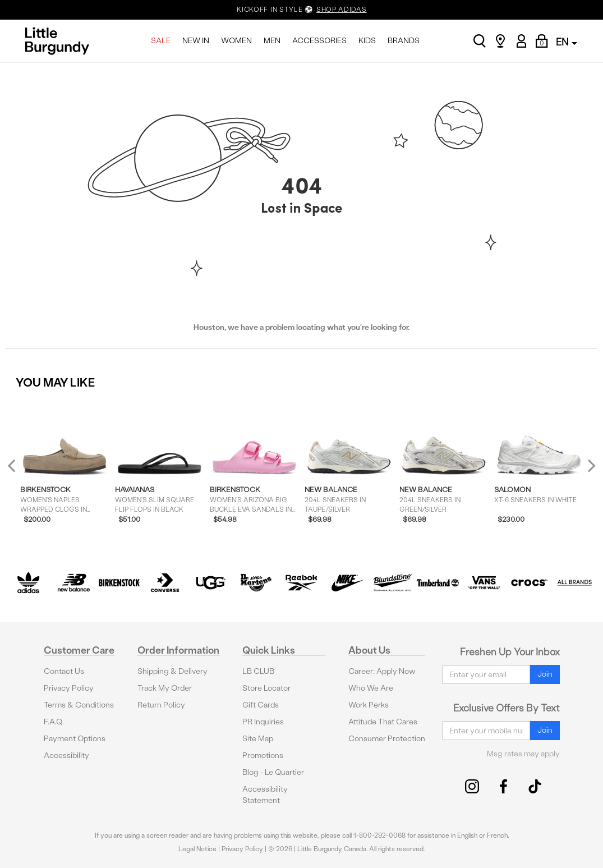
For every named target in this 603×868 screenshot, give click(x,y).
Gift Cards (261, 705)
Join (545, 674)
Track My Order (165, 688)
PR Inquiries (263, 722)
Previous (19, 470)
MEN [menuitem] (272, 41)
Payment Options (75, 739)
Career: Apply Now (382, 671)
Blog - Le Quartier (273, 772)
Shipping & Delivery (172, 671)
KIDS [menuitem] (367, 41)
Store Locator (266, 688)
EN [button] (567, 42)
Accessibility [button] (66, 756)
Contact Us (64, 671)
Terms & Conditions (79, 705)
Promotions (263, 756)
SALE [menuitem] (161, 41)
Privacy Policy (69, 688)
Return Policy (161, 705)
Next (589, 465)
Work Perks (369, 705)
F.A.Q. (54, 722)
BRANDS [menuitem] (404, 41)
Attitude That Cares (383, 722)
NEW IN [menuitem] (196, 41)
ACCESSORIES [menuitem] (319, 41)
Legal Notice (197, 849)
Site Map (258, 739)
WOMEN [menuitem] (236, 41)
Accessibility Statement (265, 795)
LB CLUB (258, 671)
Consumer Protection (387, 739)
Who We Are (371, 688)
